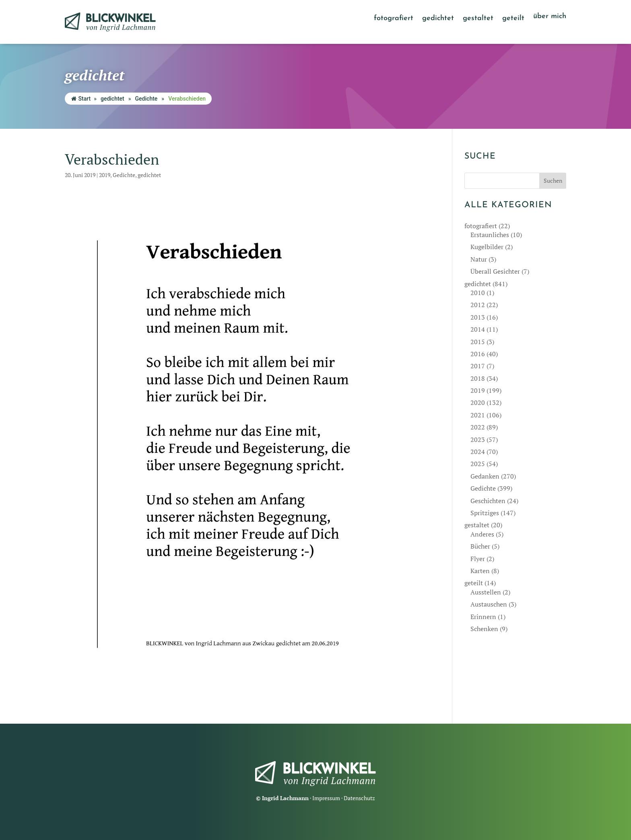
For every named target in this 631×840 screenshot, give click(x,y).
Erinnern (483, 617)
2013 (478, 317)
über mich (550, 17)
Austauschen (489, 604)
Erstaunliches (490, 235)
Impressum (326, 798)
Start (81, 99)
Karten (480, 571)
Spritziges (485, 513)
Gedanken (485, 476)
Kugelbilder (487, 247)
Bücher (480, 546)
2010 (478, 293)
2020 (478, 402)
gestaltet (478, 19)
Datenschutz (359, 798)
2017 (478, 366)
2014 (478, 329)
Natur (479, 259)
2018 (478, 378)
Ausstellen (486, 592)
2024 (478, 452)
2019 (105, 175)
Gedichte (146, 99)
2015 (478, 342)
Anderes (482, 534)
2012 (478, 305)
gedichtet (438, 19)
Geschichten (488, 501)
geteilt (513, 19)
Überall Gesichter (495, 271)
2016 (478, 354)
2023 (478, 440)
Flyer (478, 559)
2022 (478, 427)
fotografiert (394, 19)
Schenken (484, 629)
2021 (478, 415)
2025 (478, 464)
